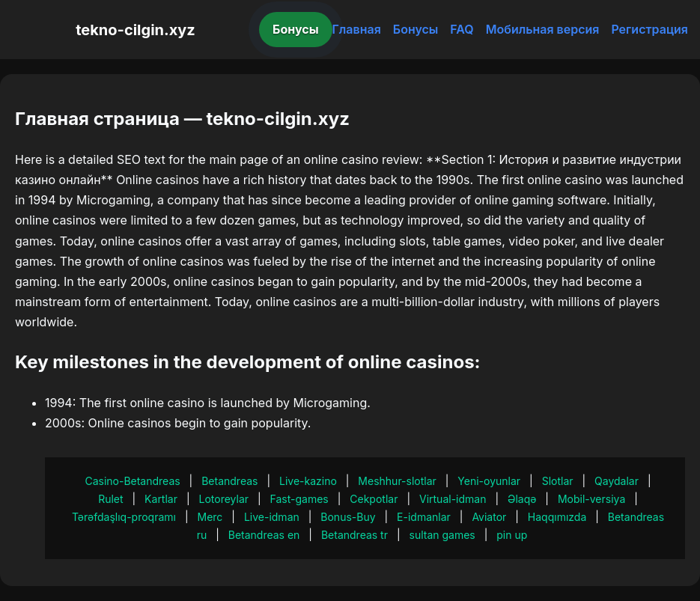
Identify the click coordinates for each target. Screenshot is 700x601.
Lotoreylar (224, 499)
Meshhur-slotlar (397, 481)
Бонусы (296, 29)
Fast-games (299, 499)
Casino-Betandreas (132, 481)
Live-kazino (308, 481)
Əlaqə (522, 499)
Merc (210, 517)
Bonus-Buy (348, 517)
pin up (512, 535)
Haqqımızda (557, 517)
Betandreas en (264, 535)
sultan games (442, 535)
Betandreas (229, 481)
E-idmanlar (424, 517)
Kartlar (161, 499)
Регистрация (649, 29)
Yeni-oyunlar (489, 481)
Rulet (110, 499)
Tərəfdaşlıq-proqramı (124, 517)
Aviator (489, 517)
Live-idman (272, 517)
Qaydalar (617, 481)
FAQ (462, 29)
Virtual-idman (453, 499)
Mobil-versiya (591, 499)
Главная (357, 29)
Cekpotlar (374, 499)
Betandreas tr (354, 535)
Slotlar (558, 481)
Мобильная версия (543, 29)
